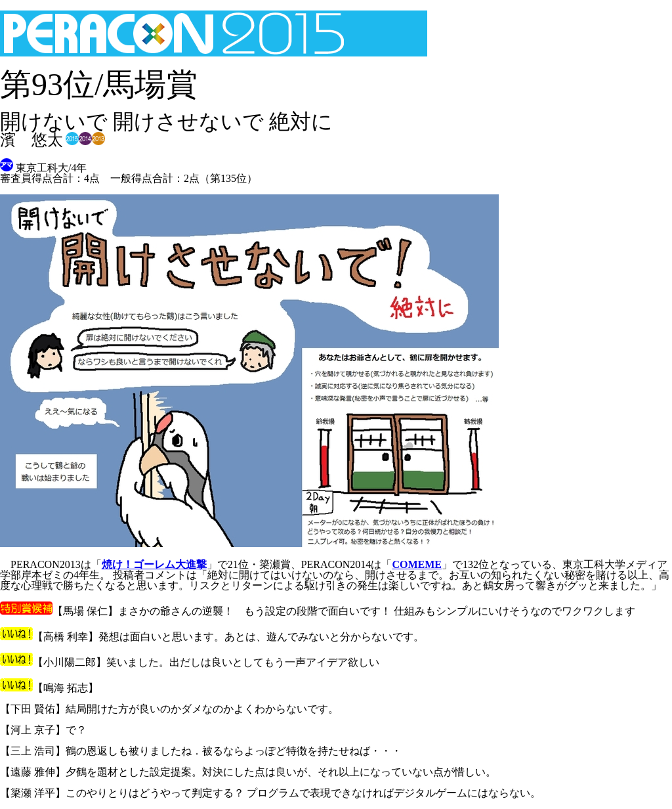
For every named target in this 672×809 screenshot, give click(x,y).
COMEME (417, 564)
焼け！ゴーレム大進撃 (154, 564)
